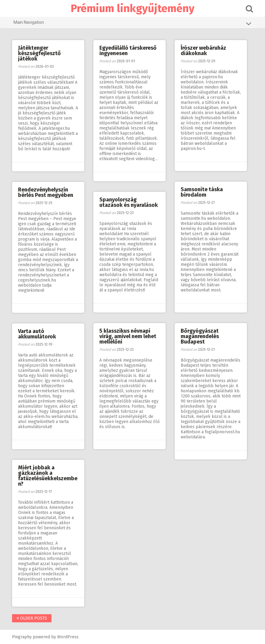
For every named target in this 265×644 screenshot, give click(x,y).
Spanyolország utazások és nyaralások (129, 202)
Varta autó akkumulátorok (37, 334)
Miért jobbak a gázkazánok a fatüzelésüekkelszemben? (48, 476)
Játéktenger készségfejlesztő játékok (39, 53)
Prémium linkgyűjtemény (133, 8)
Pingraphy (22, 637)
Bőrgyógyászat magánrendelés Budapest (200, 336)
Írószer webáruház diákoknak (203, 51)
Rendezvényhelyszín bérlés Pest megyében (46, 192)
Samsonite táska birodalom (202, 192)
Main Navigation (132, 23)
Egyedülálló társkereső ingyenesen (128, 51)
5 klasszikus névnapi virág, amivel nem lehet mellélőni (128, 336)
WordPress (68, 637)
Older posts (32, 618)
